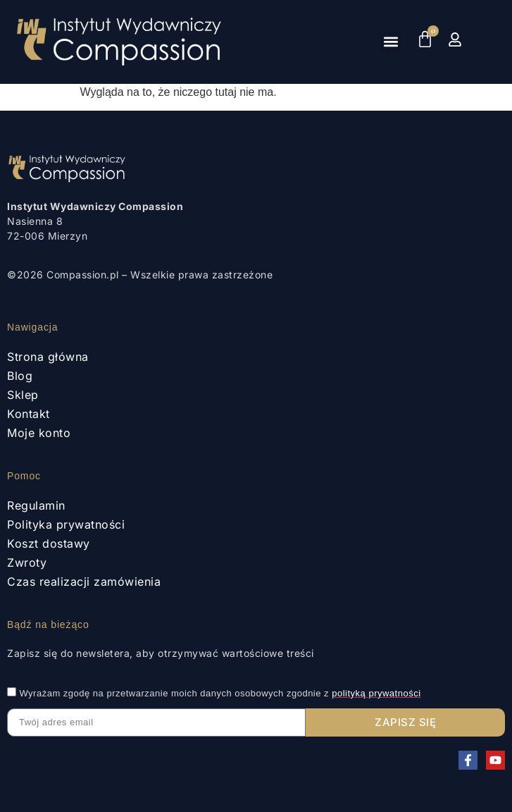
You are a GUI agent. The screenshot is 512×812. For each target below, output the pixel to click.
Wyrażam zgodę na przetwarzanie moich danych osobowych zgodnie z (220, 693)
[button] (391, 42)
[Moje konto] (455, 39)
